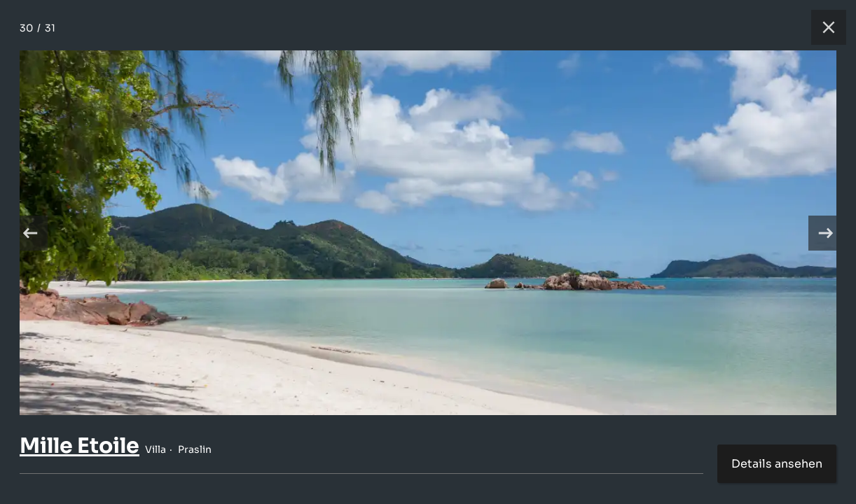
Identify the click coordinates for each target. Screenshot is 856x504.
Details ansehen (777, 464)
